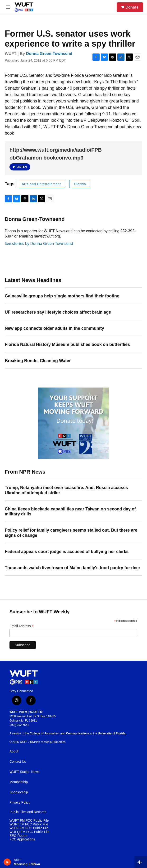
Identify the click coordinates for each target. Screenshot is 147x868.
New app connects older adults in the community (54, 328)
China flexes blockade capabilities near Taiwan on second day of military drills (70, 512)
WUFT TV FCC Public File (29, 824)
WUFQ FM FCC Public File (29, 832)
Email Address (22, 626)
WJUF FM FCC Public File (29, 828)
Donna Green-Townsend (49, 54)
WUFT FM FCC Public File (29, 821)
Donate (132, 7)
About (14, 751)
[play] (7, 862)
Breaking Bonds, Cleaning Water (38, 361)
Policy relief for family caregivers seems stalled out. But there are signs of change (71, 533)
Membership (19, 782)
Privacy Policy (20, 803)
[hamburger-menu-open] (8, 7)
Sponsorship (19, 792)
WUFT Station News (25, 772)
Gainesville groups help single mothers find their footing (62, 296)
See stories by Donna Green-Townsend (39, 243)
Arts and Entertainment (41, 184)
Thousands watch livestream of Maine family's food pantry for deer (72, 568)
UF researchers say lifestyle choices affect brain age (58, 312)
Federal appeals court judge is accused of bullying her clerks (67, 552)
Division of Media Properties (48, 742)
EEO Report (18, 836)
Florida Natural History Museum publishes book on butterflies (67, 344)
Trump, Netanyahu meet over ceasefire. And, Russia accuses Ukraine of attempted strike (66, 490)
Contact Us (18, 762)
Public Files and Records (28, 812)
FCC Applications (22, 839)
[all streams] (141, 862)
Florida (80, 184)
